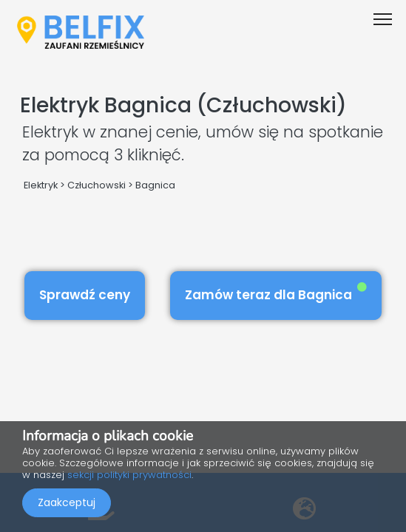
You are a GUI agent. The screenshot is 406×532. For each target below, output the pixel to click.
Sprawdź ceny (85, 295)
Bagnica (155, 185)
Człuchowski (97, 185)
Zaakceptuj (67, 502)
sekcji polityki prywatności (129, 475)
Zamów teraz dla (276, 293)
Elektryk (41, 185)
